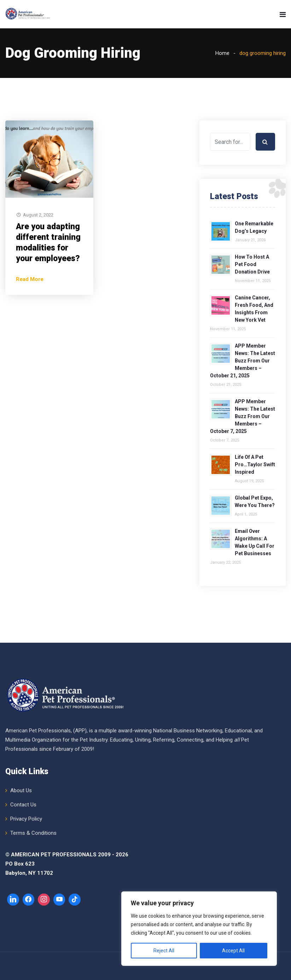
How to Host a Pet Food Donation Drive (252, 264)
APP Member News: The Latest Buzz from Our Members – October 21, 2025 (243, 361)
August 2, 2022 (38, 215)
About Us (21, 790)
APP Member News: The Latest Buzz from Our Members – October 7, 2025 (243, 416)
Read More (30, 279)
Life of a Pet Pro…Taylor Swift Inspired (255, 464)
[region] (199, 929)
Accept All (233, 951)
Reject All (164, 951)
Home (222, 53)
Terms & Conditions (33, 833)
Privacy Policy (26, 819)
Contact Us (23, 805)
